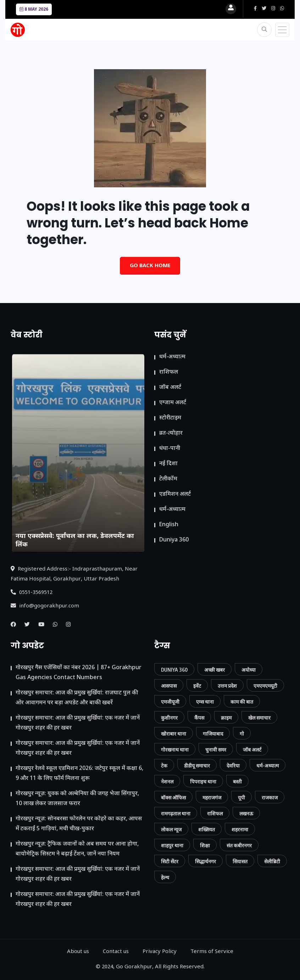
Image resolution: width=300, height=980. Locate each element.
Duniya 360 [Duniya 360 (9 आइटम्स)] (174, 670)
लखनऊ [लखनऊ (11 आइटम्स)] (246, 813)
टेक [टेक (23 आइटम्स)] (164, 766)
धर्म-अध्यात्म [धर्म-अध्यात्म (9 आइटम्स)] (268, 766)
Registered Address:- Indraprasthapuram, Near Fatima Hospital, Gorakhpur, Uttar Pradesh (74, 574)
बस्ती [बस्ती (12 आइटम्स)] (237, 781)
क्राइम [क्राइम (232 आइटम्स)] (226, 718)
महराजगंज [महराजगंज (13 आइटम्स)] (212, 797)
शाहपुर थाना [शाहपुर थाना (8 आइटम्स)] (172, 845)
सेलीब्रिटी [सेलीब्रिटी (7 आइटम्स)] (272, 861)
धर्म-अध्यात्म (172, 357)
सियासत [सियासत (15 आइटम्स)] (240, 861)
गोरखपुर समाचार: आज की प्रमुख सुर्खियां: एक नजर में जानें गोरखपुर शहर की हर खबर (78, 723)
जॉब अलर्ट (170, 388)
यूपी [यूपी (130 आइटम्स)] (241, 797)
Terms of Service (212, 952)
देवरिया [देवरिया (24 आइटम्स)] (233, 766)
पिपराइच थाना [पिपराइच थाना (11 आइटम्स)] (203, 781)
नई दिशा (168, 464)
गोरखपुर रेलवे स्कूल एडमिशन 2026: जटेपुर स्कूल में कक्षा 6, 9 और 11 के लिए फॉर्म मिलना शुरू (79, 774)
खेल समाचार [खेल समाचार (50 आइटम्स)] (259, 718)
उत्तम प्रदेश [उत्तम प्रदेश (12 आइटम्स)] (227, 686)
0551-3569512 (32, 593)
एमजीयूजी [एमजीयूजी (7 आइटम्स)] (170, 702)
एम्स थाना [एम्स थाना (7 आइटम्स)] (205, 702)
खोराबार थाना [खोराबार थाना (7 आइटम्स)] (174, 734)
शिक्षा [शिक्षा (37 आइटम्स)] (205, 845)
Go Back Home (150, 266)
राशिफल (169, 372)
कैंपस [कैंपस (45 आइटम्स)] (199, 718)
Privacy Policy (160, 952)
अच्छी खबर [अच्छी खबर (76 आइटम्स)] (215, 670)
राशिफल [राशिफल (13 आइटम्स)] (215, 813)
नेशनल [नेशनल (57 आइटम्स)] (167, 781)
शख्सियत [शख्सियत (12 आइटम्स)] (207, 829)
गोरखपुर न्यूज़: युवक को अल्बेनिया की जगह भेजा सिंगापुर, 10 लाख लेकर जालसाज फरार (77, 799)
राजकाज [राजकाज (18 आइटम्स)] (270, 797)
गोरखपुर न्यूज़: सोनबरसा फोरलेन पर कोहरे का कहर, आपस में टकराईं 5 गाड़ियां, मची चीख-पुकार (79, 824)
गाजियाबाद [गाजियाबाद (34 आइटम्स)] (213, 734)
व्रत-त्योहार (171, 433)
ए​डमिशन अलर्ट (175, 494)
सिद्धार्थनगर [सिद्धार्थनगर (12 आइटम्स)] (205, 861)
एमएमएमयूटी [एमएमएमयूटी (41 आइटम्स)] (265, 686)
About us (78, 952)
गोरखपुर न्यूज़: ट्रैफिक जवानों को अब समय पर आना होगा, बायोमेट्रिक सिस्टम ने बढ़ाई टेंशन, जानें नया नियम (77, 849)
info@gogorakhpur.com (45, 606)
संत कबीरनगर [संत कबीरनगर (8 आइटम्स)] (239, 845)
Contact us (116, 952)
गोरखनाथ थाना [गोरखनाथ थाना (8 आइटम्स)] (175, 750)
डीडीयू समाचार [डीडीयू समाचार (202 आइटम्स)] (197, 766)
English (169, 525)
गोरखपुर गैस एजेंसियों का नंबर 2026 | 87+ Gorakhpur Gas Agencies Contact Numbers (79, 673)
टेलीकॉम (168, 479)
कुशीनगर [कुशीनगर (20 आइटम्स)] (169, 718)
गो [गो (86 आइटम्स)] (242, 734)
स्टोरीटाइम (170, 418)
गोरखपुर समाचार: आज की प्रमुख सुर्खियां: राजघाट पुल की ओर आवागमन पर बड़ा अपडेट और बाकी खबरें (77, 698)
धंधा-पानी (170, 449)
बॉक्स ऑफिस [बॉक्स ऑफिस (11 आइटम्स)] (173, 797)
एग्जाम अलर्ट (173, 403)
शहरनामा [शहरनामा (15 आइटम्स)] (240, 829)
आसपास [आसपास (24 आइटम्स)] (169, 686)
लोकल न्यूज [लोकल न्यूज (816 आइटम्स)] (171, 829)
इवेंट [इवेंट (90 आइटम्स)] (197, 686)
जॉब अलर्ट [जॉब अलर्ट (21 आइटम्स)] (252, 750)
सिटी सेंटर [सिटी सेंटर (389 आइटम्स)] (170, 861)
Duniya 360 (174, 540)
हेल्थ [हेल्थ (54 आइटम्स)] (165, 877)
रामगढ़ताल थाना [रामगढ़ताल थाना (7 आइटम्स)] (176, 813)
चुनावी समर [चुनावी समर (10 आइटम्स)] (216, 750)
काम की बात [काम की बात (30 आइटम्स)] (242, 702)
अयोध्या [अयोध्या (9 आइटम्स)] (249, 670)
